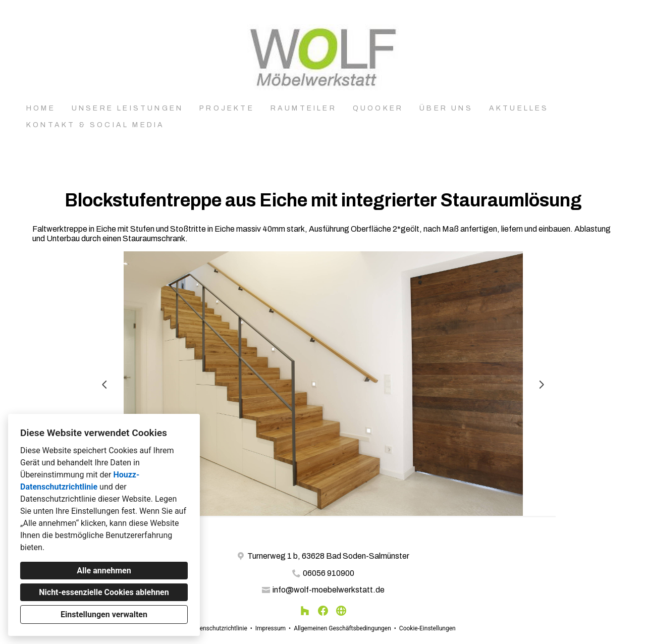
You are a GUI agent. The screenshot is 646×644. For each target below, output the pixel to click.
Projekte (227, 108)
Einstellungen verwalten (104, 614)
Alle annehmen (104, 571)
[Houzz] (305, 611)
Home (41, 108)
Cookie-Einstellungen (427, 628)
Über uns (446, 108)
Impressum (271, 628)
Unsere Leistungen (127, 108)
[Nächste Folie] (542, 385)
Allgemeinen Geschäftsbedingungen (342, 628)
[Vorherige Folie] (104, 385)
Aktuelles (519, 108)
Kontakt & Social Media (95, 125)
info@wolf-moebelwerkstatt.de (329, 590)
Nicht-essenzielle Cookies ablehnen (104, 592)
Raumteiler (304, 108)
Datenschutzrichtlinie (219, 628)
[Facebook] (323, 611)
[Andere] (341, 611)
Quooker (378, 108)
